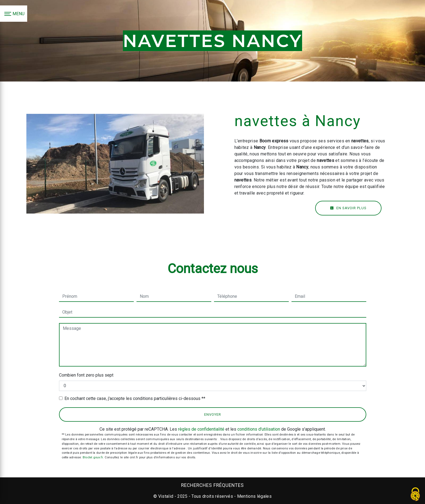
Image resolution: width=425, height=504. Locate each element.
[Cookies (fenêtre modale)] (415, 495)
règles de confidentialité (201, 429)
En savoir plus (348, 208)
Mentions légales (254, 496)
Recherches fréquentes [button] (212, 485)
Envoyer (213, 414)
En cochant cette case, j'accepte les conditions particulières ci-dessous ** (135, 398)
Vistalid (166, 496)
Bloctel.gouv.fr (93, 457)
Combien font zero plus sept (86, 375)
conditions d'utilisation (259, 429)
